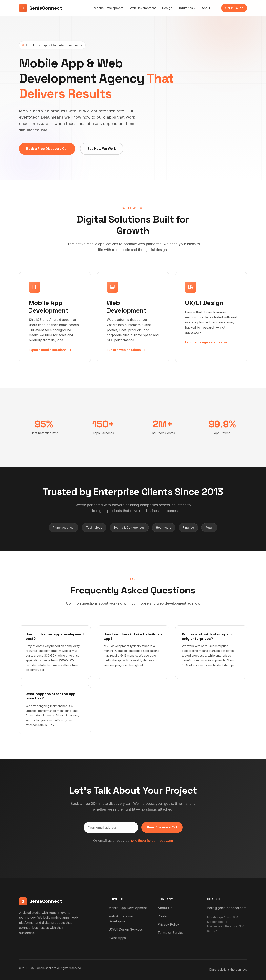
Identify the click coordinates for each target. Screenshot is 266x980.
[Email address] (111, 827)
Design (167, 8)
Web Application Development (121, 919)
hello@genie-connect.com (151, 840)
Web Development (143, 8)
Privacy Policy (168, 924)
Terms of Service (171, 933)
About (206, 8)
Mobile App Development (128, 908)
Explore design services (206, 342)
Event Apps (117, 938)
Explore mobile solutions (50, 350)
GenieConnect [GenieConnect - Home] (41, 8)
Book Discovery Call (162, 827)
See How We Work (102, 149)
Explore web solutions (126, 350)
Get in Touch (234, 8)
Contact (164, 916)
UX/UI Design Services (126, 929)
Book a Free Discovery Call (47, 149)
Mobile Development (109, 8)
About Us (165, 908)
